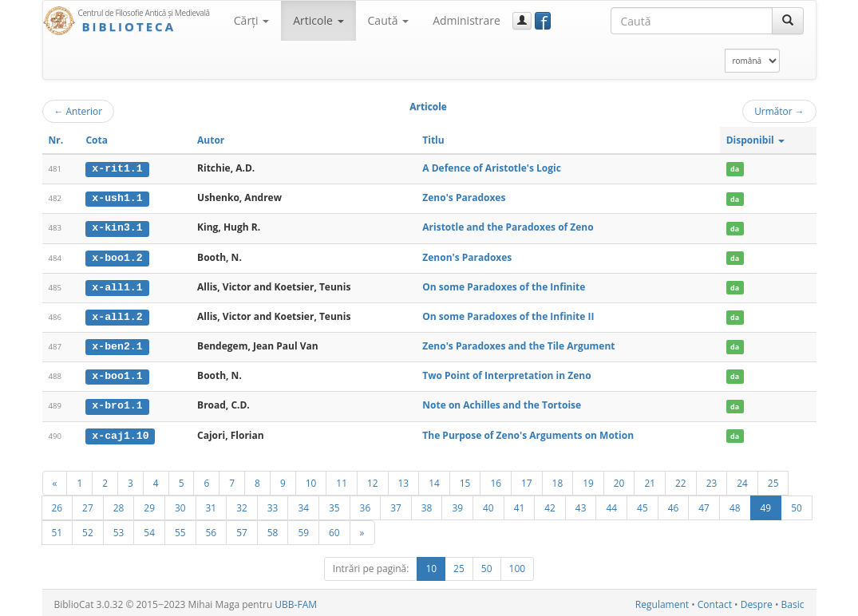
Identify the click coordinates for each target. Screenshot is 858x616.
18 (558, 480)
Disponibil (755, 140)
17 (527, 480)
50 (797, 504)
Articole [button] (318, 20)
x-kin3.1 (117, 227)
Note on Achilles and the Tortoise (502, 403)
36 (366, 504)
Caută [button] (389, 20)
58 (273, 529)
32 (242, 504)
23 (712, 480)
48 (735, 504)
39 (457, 504)
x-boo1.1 (117, 374)
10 (311, 480)
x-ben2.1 (117, 345)
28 (119, 504)
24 (742, 480)
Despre (757, 601)
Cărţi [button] (251, 20)
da (735, 169)
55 (180, 529)
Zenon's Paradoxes (467, 256)
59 (303, 529)
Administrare (467, 20)
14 (434, 480)
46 (674, 504)
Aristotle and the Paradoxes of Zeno (508, 227)
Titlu (433, 140)
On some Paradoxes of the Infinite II (508, 315)
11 (342, 480)
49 (766, 504)
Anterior (79, 111)
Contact (715, 601)
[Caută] (788, 21)
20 (619, 480)
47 (704, 504)
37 (396, 504)
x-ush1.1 (117, 198)
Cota (97, 140)
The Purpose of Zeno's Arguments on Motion (528, 432)
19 (588, 480)
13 (404, 480)
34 (303, 504)
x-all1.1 (117, 286)
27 (88, 504)
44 (611, 504)
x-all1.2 (117, 315)
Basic (793, 601)
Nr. (56, 140)
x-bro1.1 (117, 403)
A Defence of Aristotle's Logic (492, 168)
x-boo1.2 (117, 256)
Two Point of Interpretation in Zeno (506, 374)
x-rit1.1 (117, 168)
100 (518, 565)
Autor (211, 140)
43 (581, 504)
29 (149, 504)
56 (212, 529)
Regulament (662, 601)
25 (773, 480)
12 (373, 480)
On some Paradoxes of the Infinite (504, 285)
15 (465, 480)
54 (149, 529)
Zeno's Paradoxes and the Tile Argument (518, 344)
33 (273, 504)
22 (681, 480)
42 (550, 504)
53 (119, 529)
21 (650, 480)
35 (334, 504)
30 (180, 504)
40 (488, 504)
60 (334, 529)
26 (57, 504)
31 (212, 504)
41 (520, 504)
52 (88, 529)
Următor (779, 111)
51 (57, 529)
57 (242, 529)
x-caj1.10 (120, 432)
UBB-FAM (296, 601)
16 (496, 480)
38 (427, 504)
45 (643, 504)
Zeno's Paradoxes (464, 197)
